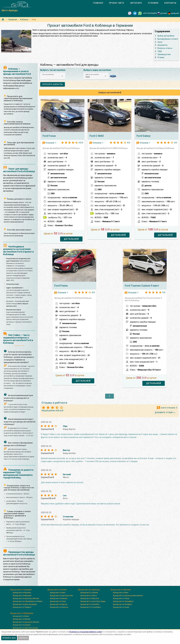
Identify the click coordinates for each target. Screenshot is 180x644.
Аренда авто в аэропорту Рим (61, 596)
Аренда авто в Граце (121, 607)
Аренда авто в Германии (21, 590)
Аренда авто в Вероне (58, 604)
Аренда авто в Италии (57, 590)
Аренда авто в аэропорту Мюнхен (26, 598)
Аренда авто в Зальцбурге (123, 601)
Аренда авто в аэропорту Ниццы (93, 601)
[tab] (98, 3)
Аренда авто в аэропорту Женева (26, 622)
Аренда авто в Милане (59, 598)
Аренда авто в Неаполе (59, 607)
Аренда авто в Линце (121, 598)
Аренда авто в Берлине (22, 593)
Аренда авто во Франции (89, 590)
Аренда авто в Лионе (89, 596)
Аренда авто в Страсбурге (91, 607)
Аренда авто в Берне (21, 616)
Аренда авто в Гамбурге (22, 607)
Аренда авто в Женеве (22, 619)
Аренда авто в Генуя (58, 601)
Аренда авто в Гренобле (90, 604)
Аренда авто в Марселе (90, 598)
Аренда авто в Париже (89, 593)
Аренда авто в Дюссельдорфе (25, 604)
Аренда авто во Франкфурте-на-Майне (28, 601)
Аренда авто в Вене (121, 593)
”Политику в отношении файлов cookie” (85, 632)
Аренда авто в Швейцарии (22, 613)
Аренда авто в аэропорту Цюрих (25, 628)
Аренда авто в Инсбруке (122, 604)
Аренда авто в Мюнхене (22, 596)
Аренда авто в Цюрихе (22, 625)
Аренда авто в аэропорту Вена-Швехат (128, 596)
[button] (53, 76)
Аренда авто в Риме (58, 593)
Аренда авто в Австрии (121, 590)
